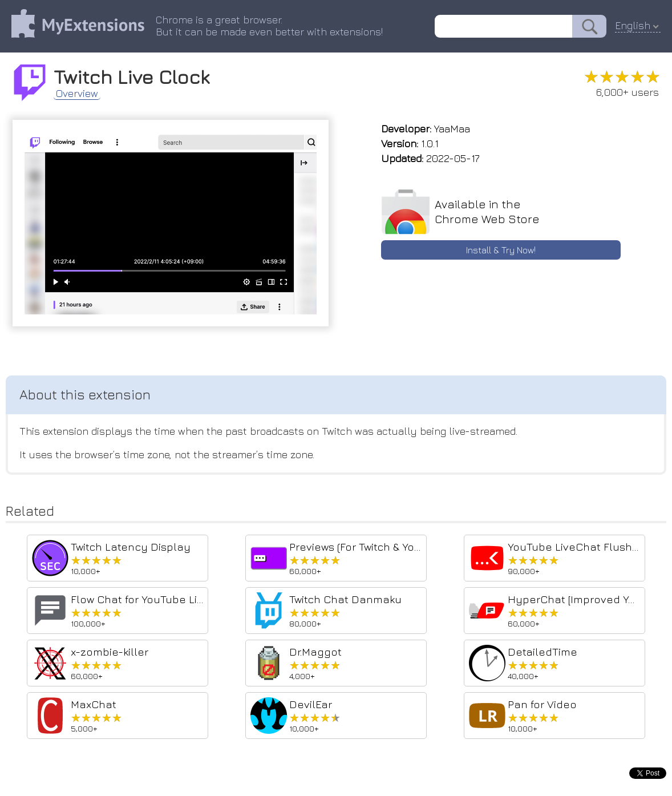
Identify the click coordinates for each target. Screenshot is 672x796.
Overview (77, 94)
